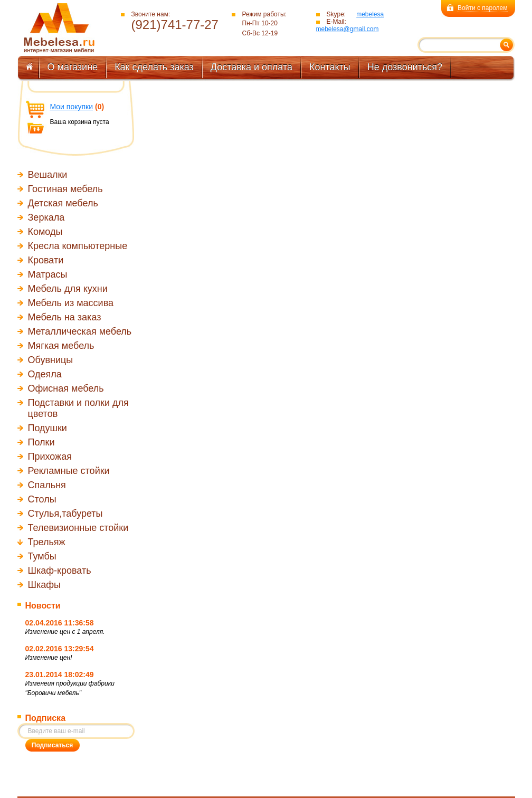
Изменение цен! (49, 658)
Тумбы (42, 556)
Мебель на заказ (65, 317)
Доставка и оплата (251, 67)
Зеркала (46, 217)
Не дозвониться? (405, 67)
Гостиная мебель (65, 189)
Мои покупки (72, 107)
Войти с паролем (482, 8)
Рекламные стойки (69, 471)
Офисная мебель (66, 388)
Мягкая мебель (61, 346)
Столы (42, 499)
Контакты (330, 67)
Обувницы (51, 360)
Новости (43, 606)
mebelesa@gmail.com (348, 29)
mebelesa (370, 14)
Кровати (46, 260)
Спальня (47, 485)
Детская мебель (63, 203)
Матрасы (48, 274)
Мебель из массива (71, 303)
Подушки (47, 428)
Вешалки (48, 175)
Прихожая (50, 457)
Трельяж (47, 542)
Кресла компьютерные (78, 246)
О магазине (73, 67)
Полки (41, 442)
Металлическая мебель (80, 331)
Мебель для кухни (68, 289)
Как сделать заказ (154, 67)
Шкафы (45, 585)
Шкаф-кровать (60, 571)
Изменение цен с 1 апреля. (65, 632)
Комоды (45, 232)
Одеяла (45, 374)
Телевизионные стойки (78, 528)
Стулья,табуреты (65, 514)
